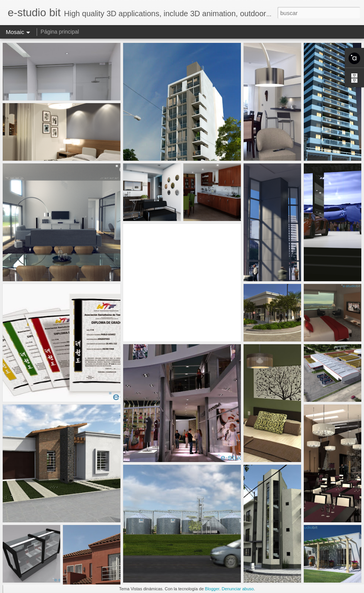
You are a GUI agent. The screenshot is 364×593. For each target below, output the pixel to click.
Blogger (212, 589)
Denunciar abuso (238, 589)
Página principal (60, 32)
